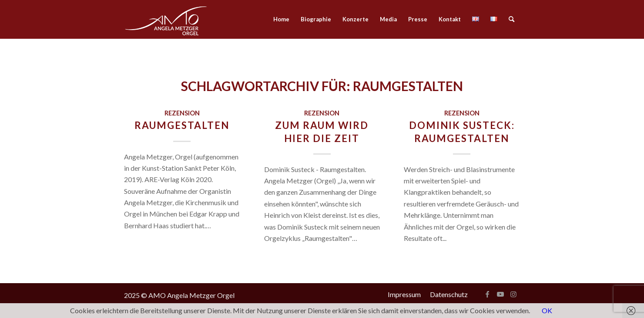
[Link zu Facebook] (487, 294)
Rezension (182, 113)
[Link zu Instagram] (513, 294)
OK (547, 310)
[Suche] (512, 19)
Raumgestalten (182, 125)
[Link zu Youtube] (500, 294)
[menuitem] (281, 19)
